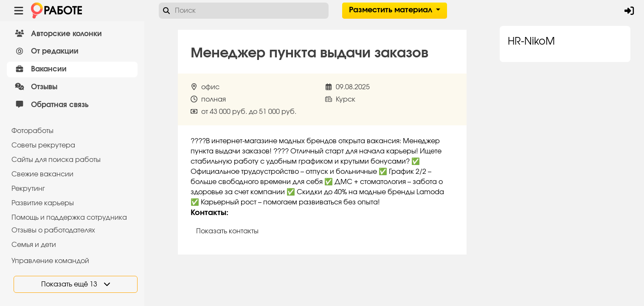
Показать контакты (227, 231)
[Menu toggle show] (19, 11)
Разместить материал (392, 10)
